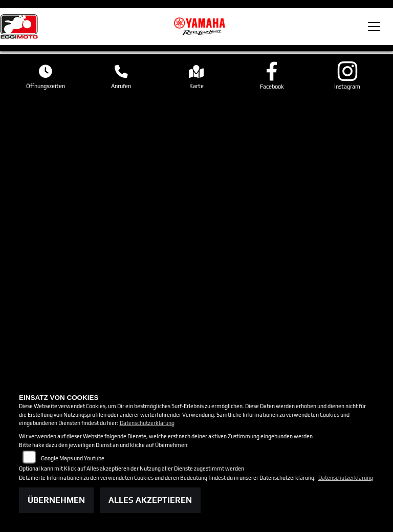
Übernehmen (56, 500)
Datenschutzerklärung (147, 423)
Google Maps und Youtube (73, 458)
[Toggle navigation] (374, 27)
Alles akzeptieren (150, 500)
